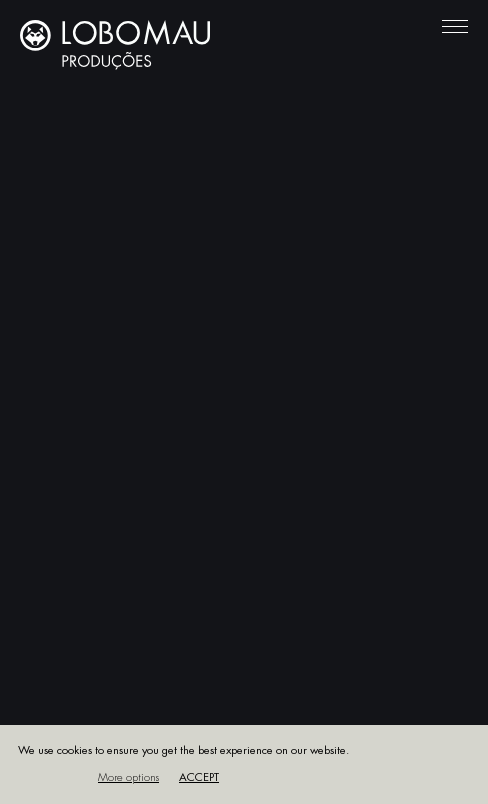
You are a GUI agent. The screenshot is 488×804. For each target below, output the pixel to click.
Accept (199, 777)
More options (128, 777)
